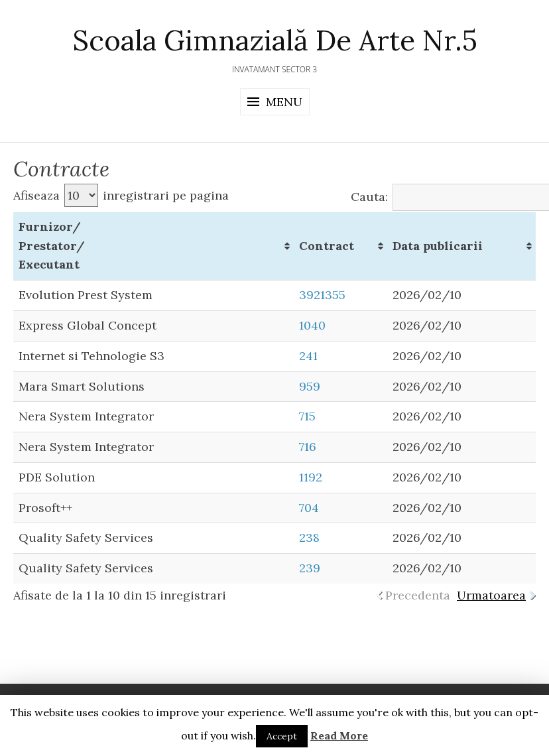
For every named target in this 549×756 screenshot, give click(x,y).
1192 (311, 477)
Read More (339, 735)
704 (309, 508)
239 (310, 568)
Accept (282, 736)
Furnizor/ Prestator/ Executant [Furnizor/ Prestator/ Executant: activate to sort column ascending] (52, 246)
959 (310, 386)
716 (308, 447)
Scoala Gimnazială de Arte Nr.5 (275, 40)
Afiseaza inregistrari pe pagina (121, 195)
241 (308, 356)
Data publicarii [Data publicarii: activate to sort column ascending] (438, 246)
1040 (312, 325)
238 (309, 537)
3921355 (322, 295)
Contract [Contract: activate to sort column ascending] (327, 246)
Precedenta (418, 595)
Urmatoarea (491, 595)
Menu (284, 102)
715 (307, 416)
